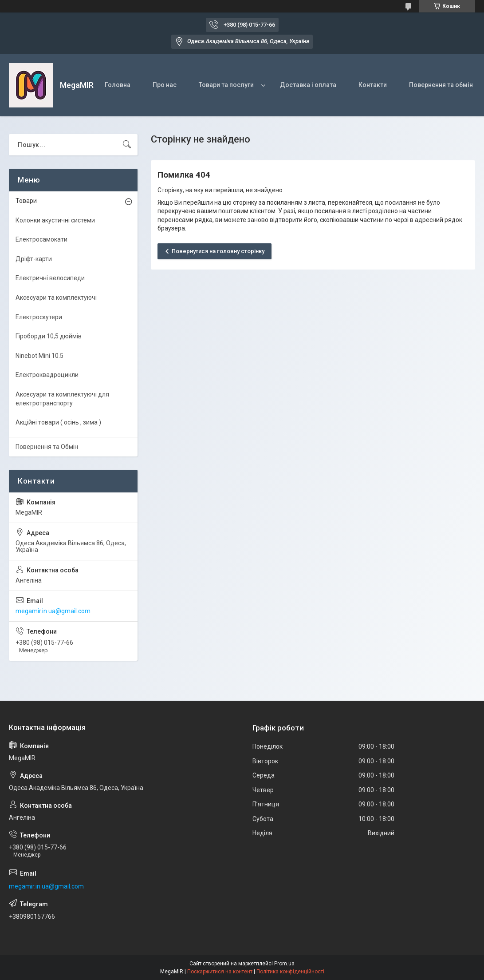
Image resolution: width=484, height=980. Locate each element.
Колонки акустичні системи (55, 220)
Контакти (373, 85)
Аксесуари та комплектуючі (56, 298)
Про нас (165, 85)
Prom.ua (284, 964)
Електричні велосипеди (50, 278)
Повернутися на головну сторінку (218, 251)
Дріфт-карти (34, 259)
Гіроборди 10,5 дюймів (49, 336)
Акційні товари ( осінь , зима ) (58, 422)
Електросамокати (41, 239)
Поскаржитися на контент (220, 972)
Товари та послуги (226, 85)
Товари (26, 201)
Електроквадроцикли (47, 375)
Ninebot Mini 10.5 (39, 356)
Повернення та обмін (441, 85)
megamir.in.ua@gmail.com (53, 611)
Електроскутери (39, 317)
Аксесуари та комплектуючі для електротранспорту (62, 399)
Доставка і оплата (308, 85)
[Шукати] (127, 145)
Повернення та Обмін (47, 447)
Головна (118, 85)
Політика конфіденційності (290, 972)
